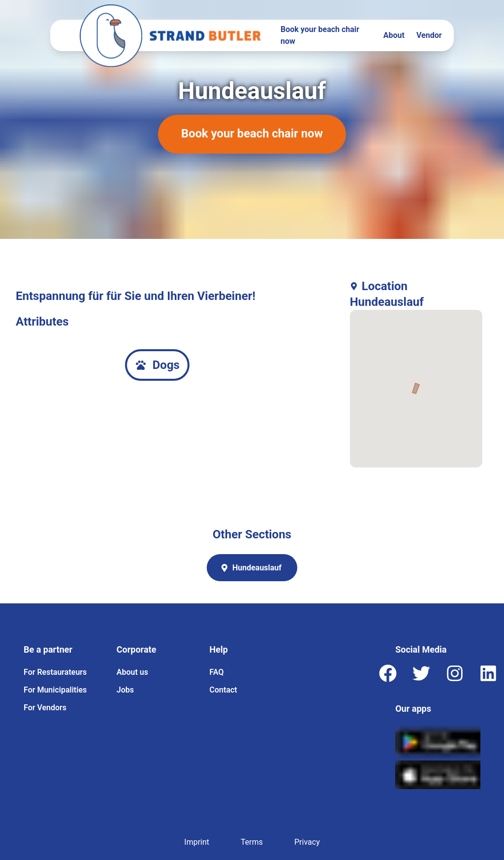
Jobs (125, 690)
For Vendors (45, 708)
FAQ (217, 672)
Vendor (429, 35)
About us (132, 672)
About (394, 35)
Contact (223, 690)
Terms (252, 842)
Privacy (307, 842)
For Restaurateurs (55, 672)
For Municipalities (55, 690)
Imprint (197, 842)
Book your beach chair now (320, 35)
